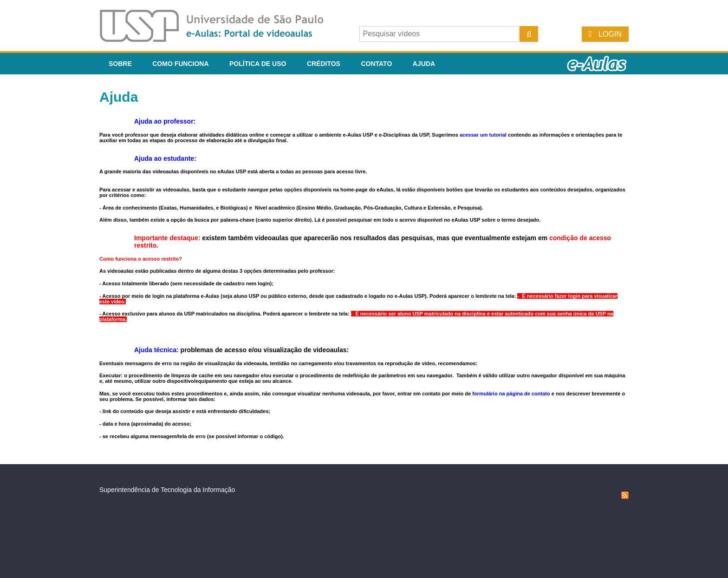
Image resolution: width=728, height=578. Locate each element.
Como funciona (180, 64)
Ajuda (424, 64)
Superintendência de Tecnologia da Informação (167, 490)
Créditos (324, 64)
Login (610, 34)
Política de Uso (258, 64)
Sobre (120, 64)
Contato (376, 64)
